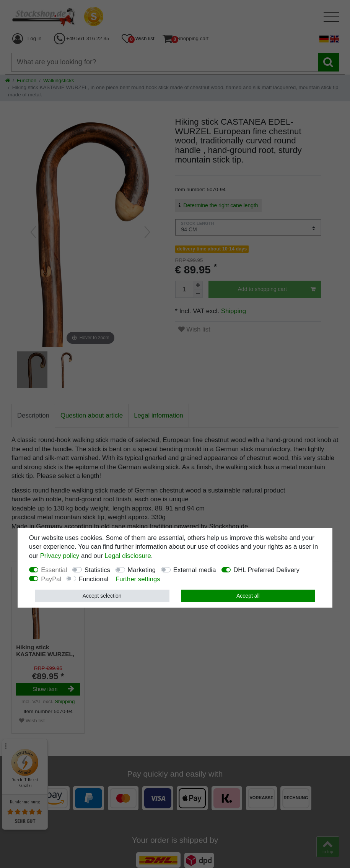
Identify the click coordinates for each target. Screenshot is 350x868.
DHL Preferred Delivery (266, 570)
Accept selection (102, 596)
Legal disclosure (128, 556)
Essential (54, 570)
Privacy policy (60, 556)
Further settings (138, 579)
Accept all (248, 596)
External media (195, 570)
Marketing (142, 570)
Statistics (97, 570)
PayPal (51, 579)
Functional (94, 579)
